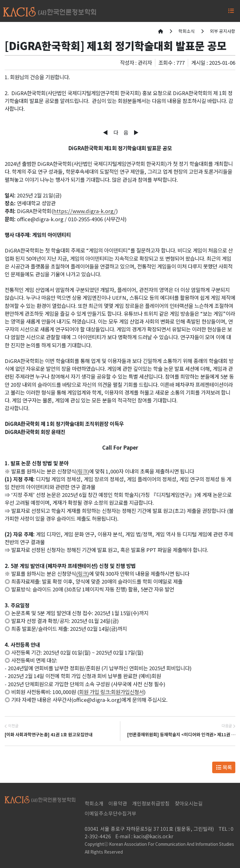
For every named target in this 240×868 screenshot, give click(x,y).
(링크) (82, 471)
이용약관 (118, 803)
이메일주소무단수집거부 (110, 813)
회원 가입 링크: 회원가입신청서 (111, 692)
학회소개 (94, 803)
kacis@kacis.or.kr (144, 836)
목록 (224, 767)
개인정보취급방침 (151, 803)
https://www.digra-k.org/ (85, 211)
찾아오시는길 (189, 803)
